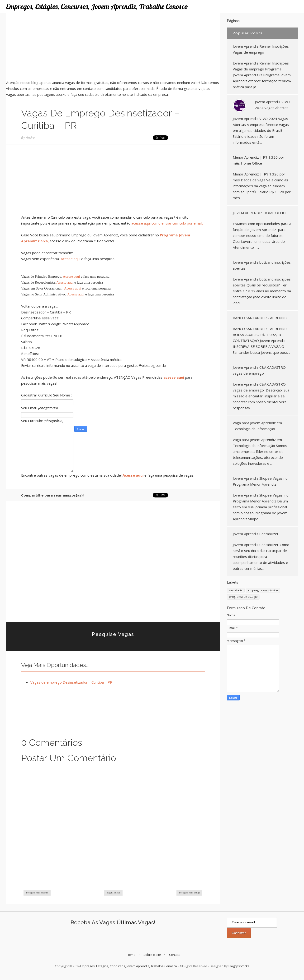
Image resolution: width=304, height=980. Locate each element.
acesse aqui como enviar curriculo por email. (167, 223)
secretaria (236, 590)
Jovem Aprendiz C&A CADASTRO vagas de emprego (259, 370)
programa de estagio (243, 597)
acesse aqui (174, 377)
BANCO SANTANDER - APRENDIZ (260, 318)
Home (131, 955)
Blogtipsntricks (239, 966)
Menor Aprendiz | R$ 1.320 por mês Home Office (259, 160)
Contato (175, 955)
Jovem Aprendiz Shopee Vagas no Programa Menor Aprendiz (260, 481)
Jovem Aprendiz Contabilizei (255, 534)
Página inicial (113, 893)
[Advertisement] (113, 46)
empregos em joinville (263, 590)
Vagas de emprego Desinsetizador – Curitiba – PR (71, 682)
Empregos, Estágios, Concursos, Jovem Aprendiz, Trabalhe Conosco (97, 6)
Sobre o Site (152, 955)
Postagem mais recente (37, 893)
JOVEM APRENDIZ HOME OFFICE (260, 213)
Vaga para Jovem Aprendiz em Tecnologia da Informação (257, 426)
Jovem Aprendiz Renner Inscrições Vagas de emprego (261, 49)
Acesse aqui (71, 259)
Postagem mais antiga (189, 893)
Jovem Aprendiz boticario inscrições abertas (262, 265)
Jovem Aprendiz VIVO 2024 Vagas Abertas (272, 105)
